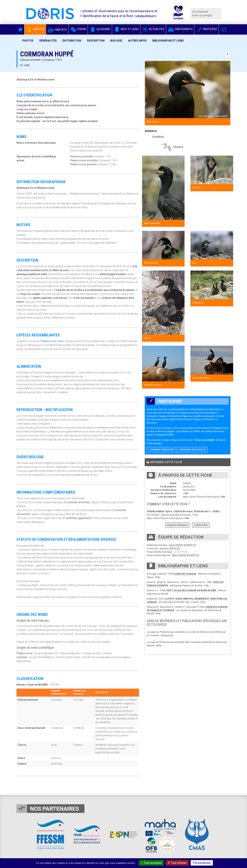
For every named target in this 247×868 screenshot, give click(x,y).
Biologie (116, 41)
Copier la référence (177, 525)
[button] (224, 29)
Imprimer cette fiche (164, 462)
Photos (28, 41)
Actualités (153, 29)
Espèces (35, 29)
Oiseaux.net (167, 635)
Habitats (57, 30)
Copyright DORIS (164, 435)
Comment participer (161, 450)
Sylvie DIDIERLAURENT (181, 545)
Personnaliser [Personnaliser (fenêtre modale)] (202, 863)
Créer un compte (202, 15)
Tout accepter (151, 863)
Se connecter (200, 12)
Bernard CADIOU (168, 548)
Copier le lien (201, 525)
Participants (180, 29)
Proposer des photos (192, 450)
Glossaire (100, 29)
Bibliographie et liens (168, 41)
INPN (159, 645)
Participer (206, 29)
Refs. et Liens (126, 29)
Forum (78, 29)
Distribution (72, 41)
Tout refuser (177, 863)
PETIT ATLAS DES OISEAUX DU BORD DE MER (191, 590)
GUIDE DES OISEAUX (185, 574)
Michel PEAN (181, 552)
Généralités (48, 41)
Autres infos (137, 41)
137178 (54, 685)
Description (96, 41)
